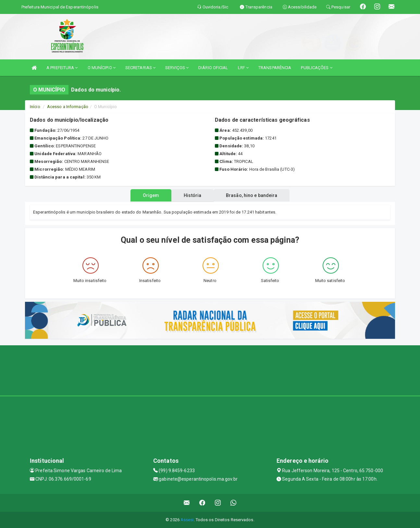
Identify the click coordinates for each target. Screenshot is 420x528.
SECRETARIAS (140, 68)
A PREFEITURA (62, 68)
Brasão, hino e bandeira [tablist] (254, 195)
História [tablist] (192, 195)
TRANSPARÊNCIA (275, 68)
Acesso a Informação (68, 107)
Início (35, 107)
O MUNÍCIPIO (102, 68)
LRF (243, 68)
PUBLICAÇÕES (316, 68)
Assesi (187, 520)
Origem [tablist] (148, 195)
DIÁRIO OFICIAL (213, 68)
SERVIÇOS (177, 68)
